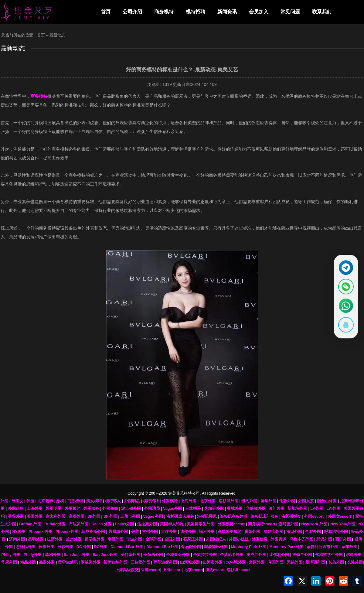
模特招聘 (196, 12)
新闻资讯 (227, 12)
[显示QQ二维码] (345, 327)
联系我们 (322, 12)
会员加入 (259, 12)
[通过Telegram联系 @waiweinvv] (345, 266)
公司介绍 (132, 12)
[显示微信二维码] (345, 286)
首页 (106, 12)
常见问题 (290, 12)
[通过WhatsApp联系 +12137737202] (345, 306)
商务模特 (164, 12)
